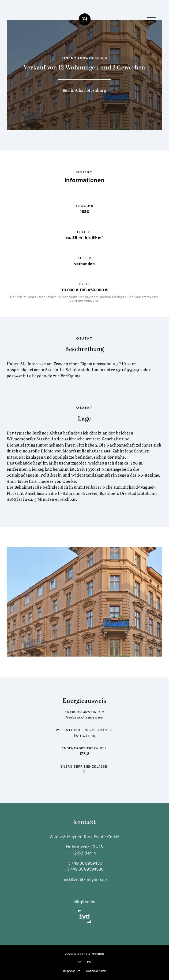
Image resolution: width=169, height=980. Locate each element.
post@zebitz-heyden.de (85, 880)
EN (89, 963)
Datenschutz (96, 971)
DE (80, 963)
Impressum (72, 971)
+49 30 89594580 (87, 870)
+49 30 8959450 (87, 864)
